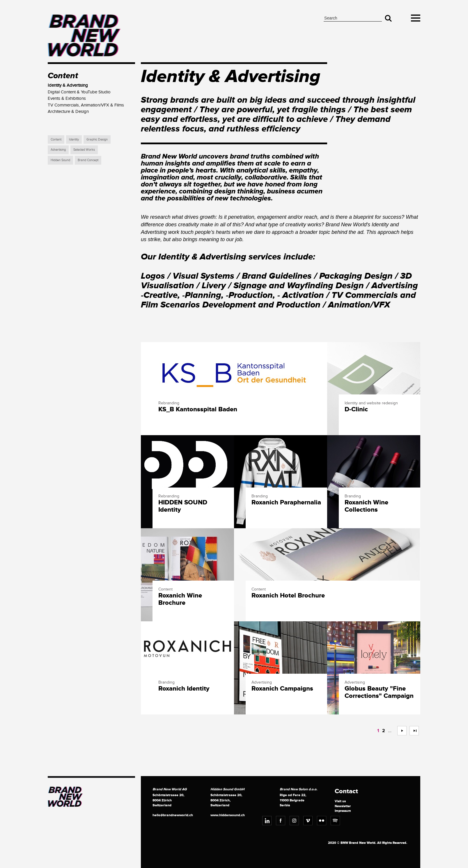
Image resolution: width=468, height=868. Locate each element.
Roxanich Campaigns (282, 689)
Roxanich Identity (184, 689)
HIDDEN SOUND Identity (183, 506)
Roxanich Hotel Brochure (288, 596)
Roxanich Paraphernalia (286, 503)
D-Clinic (356, 410)
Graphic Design (97, 139)
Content (56, 139)
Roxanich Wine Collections (366, 506)
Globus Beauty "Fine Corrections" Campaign (379, 692)
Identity (74, 139)
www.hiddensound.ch (228, 815)
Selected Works (84, 150)
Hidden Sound (60, 160)
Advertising (58, 150)
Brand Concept (88, 160)
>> (412, 731)
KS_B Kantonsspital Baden (198, 410)
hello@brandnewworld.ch (173, 815)
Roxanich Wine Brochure (180, 599)
